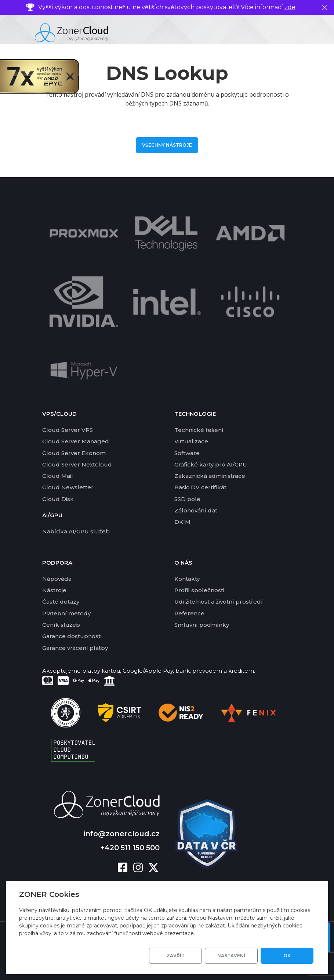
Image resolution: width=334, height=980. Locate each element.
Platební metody (66, 613)
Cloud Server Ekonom (74, 453)
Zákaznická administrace (210, 476)
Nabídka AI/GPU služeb (76, 531)
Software (187, 453)
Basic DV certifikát (200, 487)
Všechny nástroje (167, 145)
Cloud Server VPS (68, 430)
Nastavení (231, 956)
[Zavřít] (324, 7)
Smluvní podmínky (202, 625)
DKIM (182, 522)
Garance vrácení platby (75, 648)
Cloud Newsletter (68, 487)
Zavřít (176, 956)
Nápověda (57, 579)
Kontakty (187, 579)
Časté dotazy (61, 602)
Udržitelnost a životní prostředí (219, 602)
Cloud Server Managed (76, 441)
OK (287, 956)
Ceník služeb (61, 625)
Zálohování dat (196, 510)
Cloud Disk (58, 499)
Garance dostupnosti (72, 636)
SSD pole (187, 499)
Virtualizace (191, 441)
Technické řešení (199, 430)
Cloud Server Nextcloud (77, 464)
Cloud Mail (58, 476)
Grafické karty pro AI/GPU (211, 464)
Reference (189, 613)
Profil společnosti (199, 590)
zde (290, 7)
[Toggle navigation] (321, 33)
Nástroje (54, 590)
